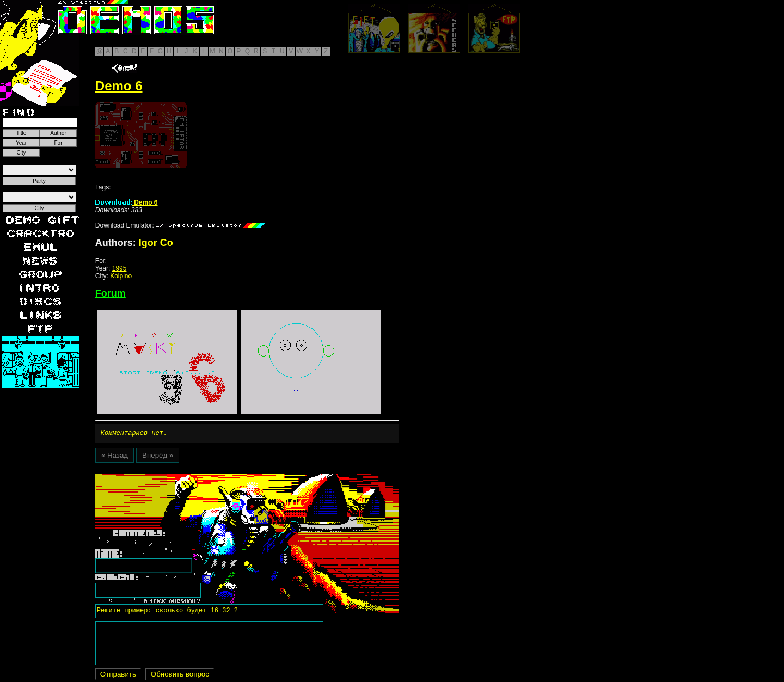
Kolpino (121, 276)
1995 (120, 268)
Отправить (118, 676)
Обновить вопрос (180, 676)
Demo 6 (127, 202)
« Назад (115, 457)
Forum (111, 293)
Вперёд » (158, 457)
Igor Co (156, 243)
